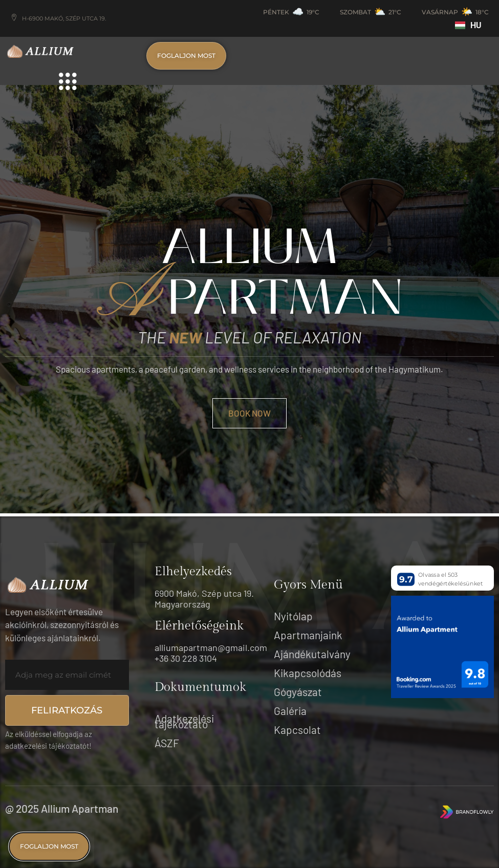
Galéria (290, 711)
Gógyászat (298, 692)
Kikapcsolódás (308, 673)
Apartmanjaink (308, 635)
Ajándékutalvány (312, 654)
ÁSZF (167, 743)
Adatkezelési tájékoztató (184, 721)
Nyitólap (293, 616)
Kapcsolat (297, 730)
